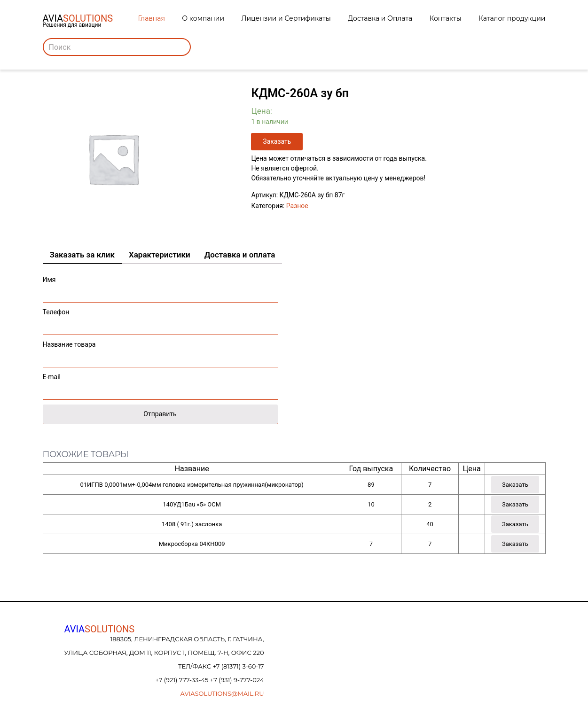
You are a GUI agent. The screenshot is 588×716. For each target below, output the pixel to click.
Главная (152, 18)
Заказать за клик (82, 255)
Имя (160, 287)
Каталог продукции (512, 18)
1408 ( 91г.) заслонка (192, 524)
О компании (203, 18)
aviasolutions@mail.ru (222, 693)
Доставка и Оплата (380, 18)
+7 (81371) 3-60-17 (238, 666)
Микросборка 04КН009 (192, 544)
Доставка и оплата (240, 255)
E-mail (160, 384)
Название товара (160, 352)
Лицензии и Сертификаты (286, 18)
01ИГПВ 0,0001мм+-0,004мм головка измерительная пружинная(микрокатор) (192, 485)
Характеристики (160, 255)
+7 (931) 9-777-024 (237, 680)
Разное (297, 206)
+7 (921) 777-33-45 (182, 680)
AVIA (100, 629)
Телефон (160, 319)
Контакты (446, 18)
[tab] (82, 255)
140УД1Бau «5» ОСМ (192, 504)
